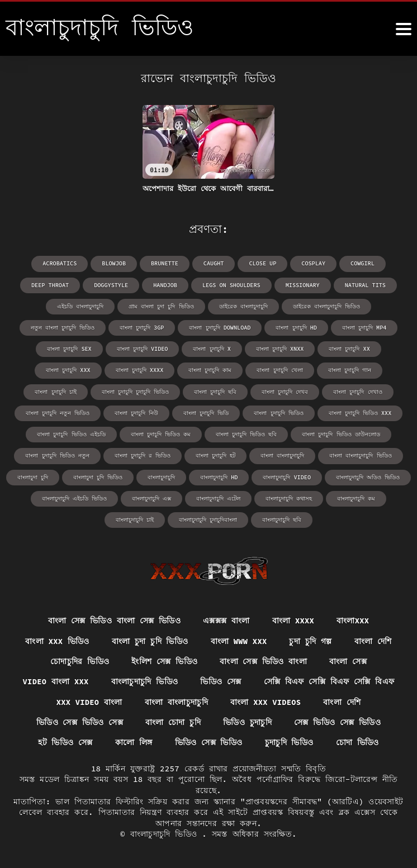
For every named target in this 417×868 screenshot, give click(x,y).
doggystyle (112, 285)
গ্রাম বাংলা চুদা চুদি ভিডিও (162, 306)
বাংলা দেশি (374, 640)
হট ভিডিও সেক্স (65, 743)
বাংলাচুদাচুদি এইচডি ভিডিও (74, 497)
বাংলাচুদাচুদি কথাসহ (289, 497)
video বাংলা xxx (55, 681)
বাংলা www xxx (239, 640)
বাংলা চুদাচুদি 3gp (142, 327)
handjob (166, 285)
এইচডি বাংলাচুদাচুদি (81, 306)
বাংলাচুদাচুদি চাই (135, 518)
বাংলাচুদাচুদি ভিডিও (145, 681)
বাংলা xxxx (293, 619)
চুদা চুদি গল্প (312, 640)
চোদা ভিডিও (358, 743)
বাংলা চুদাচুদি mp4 (364, 327)
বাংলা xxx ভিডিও (56, 640)
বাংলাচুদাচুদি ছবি (282, 518)
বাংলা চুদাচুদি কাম (210, 369)
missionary (302, 285)
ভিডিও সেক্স (221, 681)
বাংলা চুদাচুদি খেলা (279, 369)
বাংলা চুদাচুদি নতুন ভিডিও (58, 412)
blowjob (115, 263)
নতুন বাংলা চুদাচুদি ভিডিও (63, 327)
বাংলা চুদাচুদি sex (70, 348)
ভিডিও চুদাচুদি (247, 722)
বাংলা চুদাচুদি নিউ (137, 412)
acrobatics (61, 263)
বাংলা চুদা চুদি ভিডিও (150, 640)
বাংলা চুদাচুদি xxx (68, 369)
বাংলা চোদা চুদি (173, 722)
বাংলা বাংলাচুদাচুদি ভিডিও (360, 454)
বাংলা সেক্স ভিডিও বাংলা (263, 661)
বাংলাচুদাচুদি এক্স (151, 497)
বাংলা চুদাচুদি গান (349, 369)
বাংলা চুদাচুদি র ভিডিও (143, 454)
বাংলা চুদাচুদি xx (349, 348)
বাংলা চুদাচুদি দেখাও (357, 391)
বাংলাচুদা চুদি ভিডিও (98, 476)
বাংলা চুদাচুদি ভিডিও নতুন (58, 454)
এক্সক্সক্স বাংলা (226, 619)
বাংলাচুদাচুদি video (287, 476)
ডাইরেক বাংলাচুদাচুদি (243, 306)
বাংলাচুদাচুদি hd (219, 476)
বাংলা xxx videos (266, 702)
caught (214, 263)
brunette (165, 263)
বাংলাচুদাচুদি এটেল (218, 497)
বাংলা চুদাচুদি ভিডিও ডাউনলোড (341, 433)
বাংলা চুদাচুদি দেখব (285, 391)
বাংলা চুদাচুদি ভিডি (207, 412)
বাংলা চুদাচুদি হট (215, 454)
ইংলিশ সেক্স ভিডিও (164, 661)
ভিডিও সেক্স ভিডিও (209, 743)
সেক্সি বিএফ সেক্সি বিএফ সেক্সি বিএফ (330, 681)
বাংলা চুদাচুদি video (143, 348)
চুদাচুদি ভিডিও (289, 743)
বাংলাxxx (354, 619)
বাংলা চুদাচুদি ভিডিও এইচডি (72, 433)
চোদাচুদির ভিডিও (79, 661)
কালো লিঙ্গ (133, 743)
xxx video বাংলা (88, 702)
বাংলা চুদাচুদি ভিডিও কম (161, 433)
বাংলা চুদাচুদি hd (296, 327)
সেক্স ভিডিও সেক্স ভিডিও (338, 722)
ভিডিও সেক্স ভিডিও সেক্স (79, 722)
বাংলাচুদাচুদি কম (356, 497)
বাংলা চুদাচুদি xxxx (139, 369)
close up (262, 263)
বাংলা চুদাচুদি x (212, 348)
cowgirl (361, 263)
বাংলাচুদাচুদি (162, 476)
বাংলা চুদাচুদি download (220, 327)
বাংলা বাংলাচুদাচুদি (282, 454)
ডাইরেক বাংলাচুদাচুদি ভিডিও (326, 306)
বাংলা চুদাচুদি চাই (56, 391)
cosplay (312, 263)
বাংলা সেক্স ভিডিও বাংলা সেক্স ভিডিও (114, 619)
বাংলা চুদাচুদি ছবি (215, 391)
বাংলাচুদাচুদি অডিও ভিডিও (368, 476)
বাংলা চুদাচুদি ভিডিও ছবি (246, 433)
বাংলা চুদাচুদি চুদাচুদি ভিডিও (135, 391)
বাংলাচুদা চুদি (33, 476)
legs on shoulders (231, 285)
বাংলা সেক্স (349, 661)
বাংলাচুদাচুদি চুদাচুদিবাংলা (208, 518)
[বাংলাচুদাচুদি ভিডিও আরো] (404, 29)
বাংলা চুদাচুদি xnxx (280, 348)
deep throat (52, 285)
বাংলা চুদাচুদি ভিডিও (279, 412)
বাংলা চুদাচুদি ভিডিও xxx (360, 412)
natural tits (364, 285)
